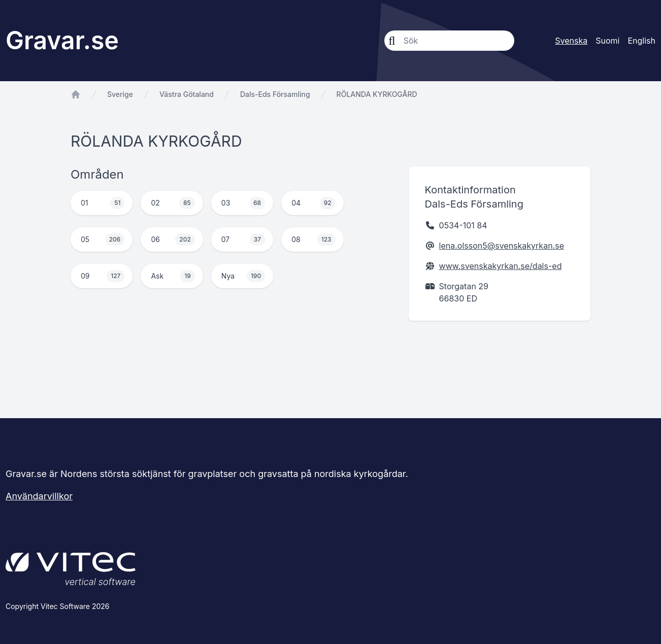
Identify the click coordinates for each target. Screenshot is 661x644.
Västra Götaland (187, 94)
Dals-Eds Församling (275, 94)
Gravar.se (62, 40)
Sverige (120, 94)
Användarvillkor (39, 496)
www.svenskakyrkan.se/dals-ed (501, 266)
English (641, 41)
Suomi (607, 41)
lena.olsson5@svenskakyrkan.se (502, 246)
